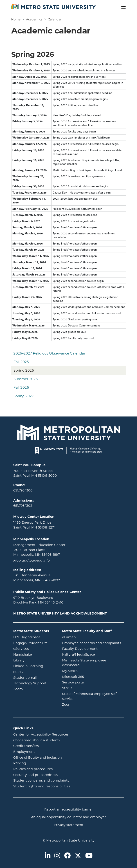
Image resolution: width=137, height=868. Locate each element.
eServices (34, 648)
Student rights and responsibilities (42, 786)
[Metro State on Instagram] (57, 856)
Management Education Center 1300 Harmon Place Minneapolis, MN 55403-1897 (39, 550)
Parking (20, 763)
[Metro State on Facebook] (67, 856)
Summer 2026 (26, 379)
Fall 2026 (21, 387)
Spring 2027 (24, 396)
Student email (34, 677)
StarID (34, 672)
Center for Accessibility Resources (41, 734)
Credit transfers (26, 746)
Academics (34, 19)
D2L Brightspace (34, 637)
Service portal (91, 682)
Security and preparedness (35, 775)
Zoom (34, 689)
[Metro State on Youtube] (89, 856)
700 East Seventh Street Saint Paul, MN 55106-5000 (35, 473)
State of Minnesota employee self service (89, 696)
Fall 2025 (21, 362)
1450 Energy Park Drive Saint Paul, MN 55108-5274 (35, 525)
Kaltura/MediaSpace (93, 654)
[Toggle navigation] (122, 7)
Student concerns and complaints (41, 780)
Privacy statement (69, 825)
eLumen (87, 637)
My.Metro (88, 671)
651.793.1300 (23, 490)
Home (16, 19)
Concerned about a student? (37, 740)
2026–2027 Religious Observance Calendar (49, 353)
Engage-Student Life (34, 643)
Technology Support (30, 683)
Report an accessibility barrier (69, 809)
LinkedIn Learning (34, 666)
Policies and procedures (33, 769)
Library (34, 660)
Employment (24, 752)
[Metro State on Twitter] (78, 856)
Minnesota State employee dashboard (89, 663)
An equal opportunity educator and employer (68, 817)
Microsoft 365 (91, 676)
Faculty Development (80, 649)
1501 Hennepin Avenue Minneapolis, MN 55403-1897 (37, 578)
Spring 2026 (24, 370)
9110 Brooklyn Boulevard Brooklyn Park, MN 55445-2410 (38, 600)
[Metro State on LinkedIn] (48, 856)
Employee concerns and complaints (92, 643)
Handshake (34, 654)
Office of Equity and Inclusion (38, 758)
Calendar (55, 19)
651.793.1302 (23, 506)
